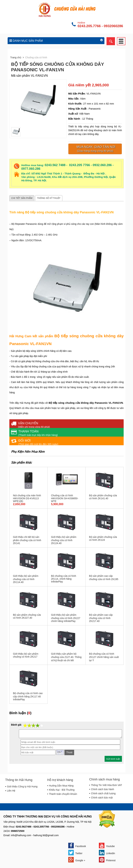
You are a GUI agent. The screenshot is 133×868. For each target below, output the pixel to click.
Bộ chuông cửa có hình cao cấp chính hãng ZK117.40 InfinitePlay (28, 696)
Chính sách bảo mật (102, 798)
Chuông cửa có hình (36, 57)
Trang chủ (16, 57)
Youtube (107, 846)
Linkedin (107, 853)
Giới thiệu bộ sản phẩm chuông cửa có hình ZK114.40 (26, 579)
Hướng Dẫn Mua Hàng (61, 786)
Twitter (75, 853)
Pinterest (107, 860)
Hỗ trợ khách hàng (60, 780)
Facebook (77, 846)
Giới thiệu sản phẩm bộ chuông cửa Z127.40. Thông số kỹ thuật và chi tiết (66, 657)
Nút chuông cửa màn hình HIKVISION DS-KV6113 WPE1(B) (27, 498)
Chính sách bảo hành (102, 789)
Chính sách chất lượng (103, 793)
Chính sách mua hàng (104, 779)
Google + (77, 860)
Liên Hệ (11, 791)
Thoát (69, 752)
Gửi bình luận (113, 759)
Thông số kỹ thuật (49, 198)
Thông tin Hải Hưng (19, 780)
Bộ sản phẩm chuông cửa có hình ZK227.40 (27, 616)
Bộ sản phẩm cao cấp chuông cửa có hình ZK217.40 (101, 618)
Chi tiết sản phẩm (22, 198)
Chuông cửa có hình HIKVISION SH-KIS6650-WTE (65, 498)
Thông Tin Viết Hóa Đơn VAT (107, 785)
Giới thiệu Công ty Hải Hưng (22, 786)
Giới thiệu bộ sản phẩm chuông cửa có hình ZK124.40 (64, 540)
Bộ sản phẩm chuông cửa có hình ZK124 (103, 538)
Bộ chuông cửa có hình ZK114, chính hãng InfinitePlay (64, 579)
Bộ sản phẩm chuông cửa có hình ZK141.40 (103, 497)
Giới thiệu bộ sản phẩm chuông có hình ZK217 (26, 655)
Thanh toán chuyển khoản (63, 794)
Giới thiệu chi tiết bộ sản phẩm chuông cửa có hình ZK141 (27, 540)
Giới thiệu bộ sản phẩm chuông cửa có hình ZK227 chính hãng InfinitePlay (66, 618)
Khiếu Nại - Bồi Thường (62, 790)
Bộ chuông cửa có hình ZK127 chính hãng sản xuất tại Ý (104, 657)
